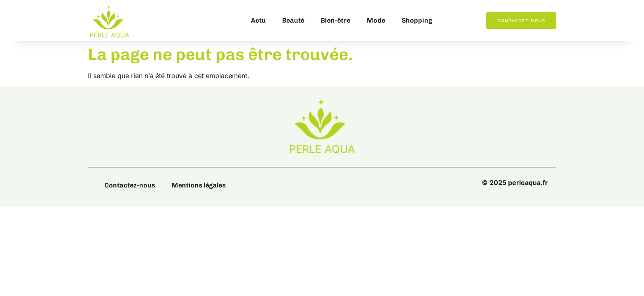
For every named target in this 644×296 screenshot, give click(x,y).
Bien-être (336, 20)
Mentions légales (199, 185)
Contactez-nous (130, 185)
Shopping (417, 20)
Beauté (293, 20)
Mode (376, 20)
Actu (258, 20)
